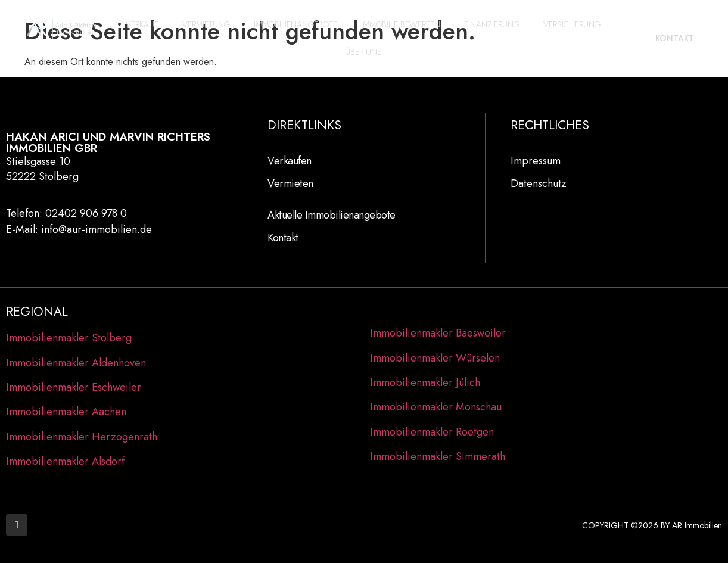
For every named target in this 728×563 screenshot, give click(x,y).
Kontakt (283, 238)
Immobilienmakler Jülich (425, 382)
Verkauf (142, 24)
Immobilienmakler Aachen (66, 412)
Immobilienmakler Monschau (436, 407)
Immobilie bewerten (401, 24)
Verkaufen (290, 161)
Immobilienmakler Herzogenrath (82, 437)
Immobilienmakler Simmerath (438, 456)
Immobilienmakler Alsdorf (65, 461)
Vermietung (206, 24)
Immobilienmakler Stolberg (69, 338)
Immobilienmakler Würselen (435, 358)
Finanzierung (492, 24)
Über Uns (363, 52)
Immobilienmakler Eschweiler (74, 387)
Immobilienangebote (295, 24)
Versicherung (572, 24)
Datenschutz (539, 183)
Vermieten (290, 183)
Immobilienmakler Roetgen (432, 432)
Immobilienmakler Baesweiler (438, 333)
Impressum (536, 161)
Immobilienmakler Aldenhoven (76, 363)
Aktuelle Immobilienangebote (332, 215)
